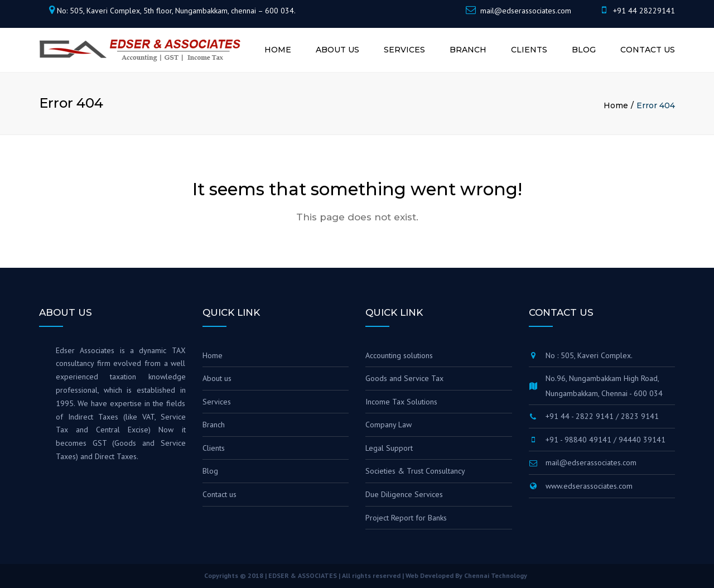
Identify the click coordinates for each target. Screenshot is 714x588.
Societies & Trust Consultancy (415, 471)
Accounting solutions (399, 355)
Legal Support (389, 448)
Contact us (648, 50)
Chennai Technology (496, 575)
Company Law (389, 425)
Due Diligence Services (404, 494)
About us (337, 50)
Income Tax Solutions (401, 402)
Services (404, 50)
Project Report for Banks (406, 518)
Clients (529, 50)
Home (278, 50)
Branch (468, 50)
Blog (584, 50)
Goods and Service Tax (404, 378)
